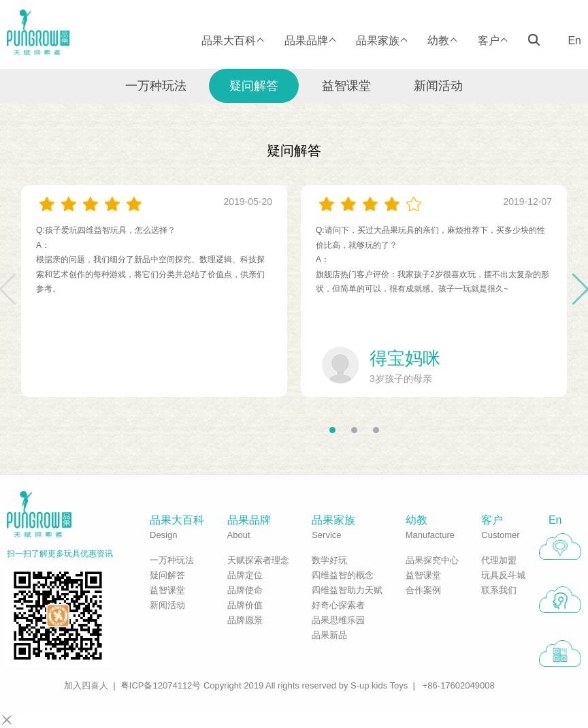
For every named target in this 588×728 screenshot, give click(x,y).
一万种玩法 (156, 86)
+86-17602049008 (459, 685)
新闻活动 (438, 86)
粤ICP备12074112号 (161, 685)
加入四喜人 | (90, 685)
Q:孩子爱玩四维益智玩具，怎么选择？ (106, 230)
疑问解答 (254, 86)
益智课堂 (346, 86)
